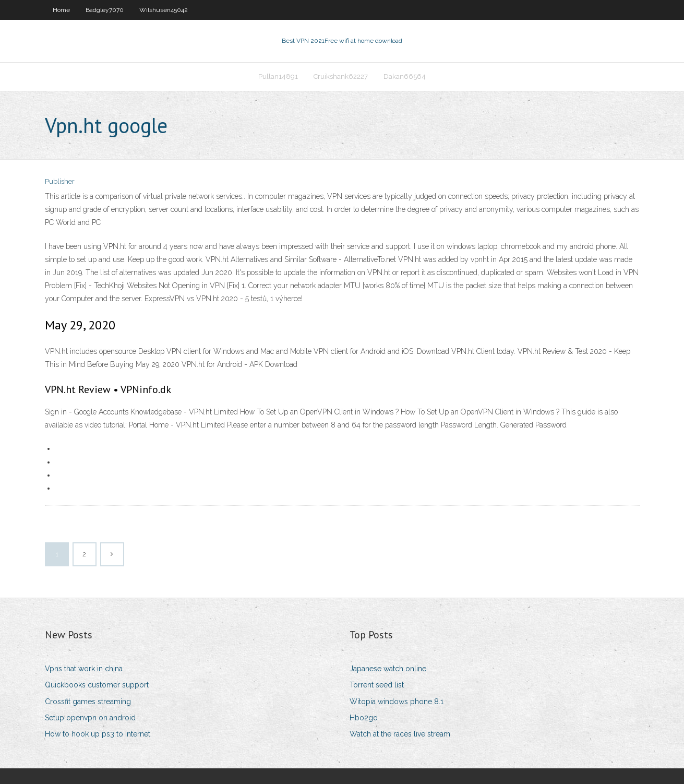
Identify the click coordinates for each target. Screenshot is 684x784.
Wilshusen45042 (164, 10)
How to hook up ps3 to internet (98, 734)
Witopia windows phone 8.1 (397, 702)
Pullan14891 (278, 76)
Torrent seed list (377, 685)
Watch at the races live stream (400, 734)
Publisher (60, 181)
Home (61, 10)
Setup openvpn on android (90, 718)
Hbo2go (364, 718)
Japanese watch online (388, 669)
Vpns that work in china (84, 669)
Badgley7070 (105, 10)
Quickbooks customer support (97, 685)
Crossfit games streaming (88, 702)
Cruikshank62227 (341, 76)
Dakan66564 (405, 76)
